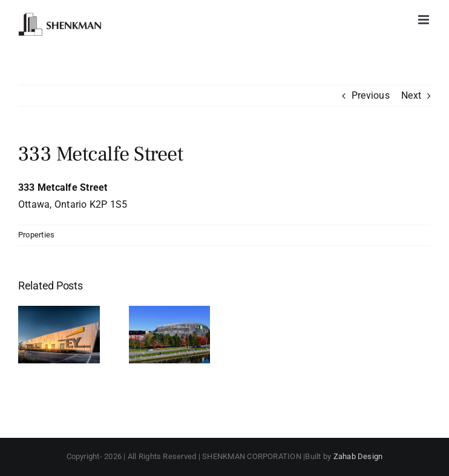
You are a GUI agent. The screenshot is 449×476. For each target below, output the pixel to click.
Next (411, 95)
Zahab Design (358, 456)
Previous (371, 95)
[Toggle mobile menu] (424, 20)
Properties (36, 235)
